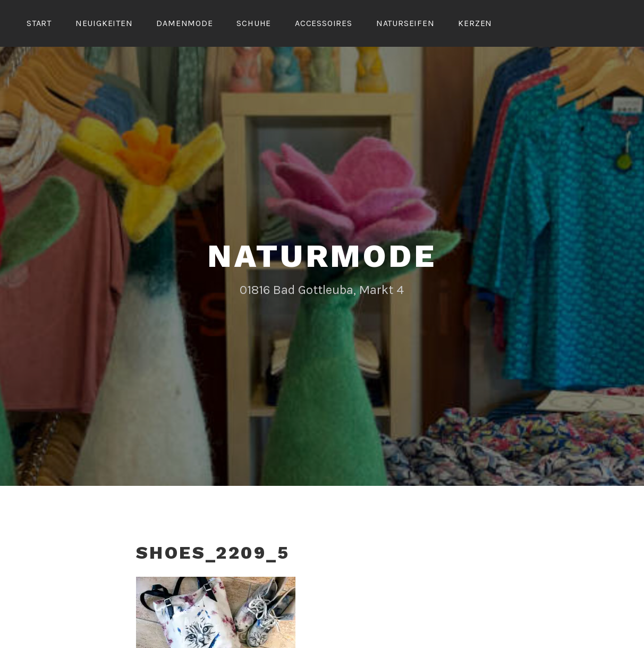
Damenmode (184, 23)
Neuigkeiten (104, 23)
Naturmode (322, 256)
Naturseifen (405, 23)
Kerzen (475, 23)
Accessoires (324, 23)
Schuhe (254, 23)
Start (39, 23)
